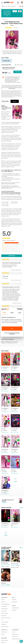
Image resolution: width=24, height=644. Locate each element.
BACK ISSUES (5, 351)
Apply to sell (4, 643)
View (2, 370)
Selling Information (5, 640)
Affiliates (3, 634)
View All (21, 351)
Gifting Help (14, 610)
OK (12, 329)
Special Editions (6, 508)
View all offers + (12, 88)
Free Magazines (4, 606)
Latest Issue (4, 19)
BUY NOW (18, 72)
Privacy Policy (4, 616)
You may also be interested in (6, 547)
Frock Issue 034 (14, 429)
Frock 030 (13, 470)
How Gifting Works (15, 608)
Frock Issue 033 (5, 449)
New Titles (3, 602)
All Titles (3, 600)
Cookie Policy (4, 624)
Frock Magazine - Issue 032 (15, 449)
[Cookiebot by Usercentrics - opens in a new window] (17, 309)
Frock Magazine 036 (15, 408)
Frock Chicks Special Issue (6, 524)
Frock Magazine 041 (6, 367)
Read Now (4, 502)
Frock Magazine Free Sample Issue (15, 524)
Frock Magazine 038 (15, 388)
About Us (14, 632)
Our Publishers (4, 611)
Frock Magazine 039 (6, 388)
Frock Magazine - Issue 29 (6, 491)
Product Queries (4, 632)
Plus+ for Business (5, 613)
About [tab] (20, 313)
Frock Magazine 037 (6, 408)
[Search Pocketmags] (3, 7)
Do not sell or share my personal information (12, 333)
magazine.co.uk (15, 637)
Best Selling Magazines (5, 604)
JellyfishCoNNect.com (16, 639)
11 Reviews (16, 28)
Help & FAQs (14, 600)
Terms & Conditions (5, 622)
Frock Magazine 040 (15, 367)
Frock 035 (3, 429)
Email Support (15, 602)
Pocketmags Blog (4, 609)
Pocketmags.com (15, 634)
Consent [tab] (4, 313)
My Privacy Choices (5, 627)
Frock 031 (3, 470)
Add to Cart (6, 370)
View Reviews (12, 256)
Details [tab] (12, 313)
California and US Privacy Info (6, 619)
